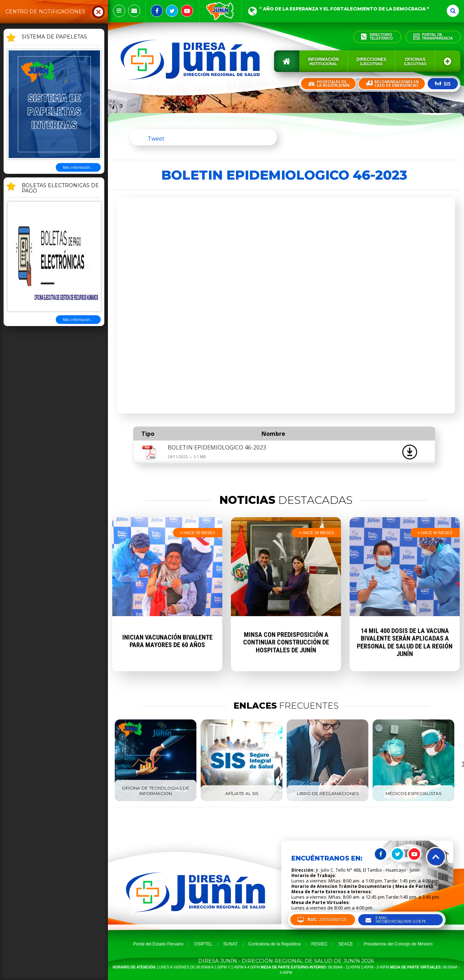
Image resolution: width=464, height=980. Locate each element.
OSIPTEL (203, 944)
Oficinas (415, 61)
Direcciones (371, 61)
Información (323, 61)
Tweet (156, 139)
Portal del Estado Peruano (158, 944)
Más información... (78, 167)
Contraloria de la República (275, 944)
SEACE (346, 944)
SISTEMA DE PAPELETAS (54, 37)
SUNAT (231, 944)
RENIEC (319, 944)
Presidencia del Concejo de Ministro (398, 944)
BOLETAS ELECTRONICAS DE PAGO (60, 188)
